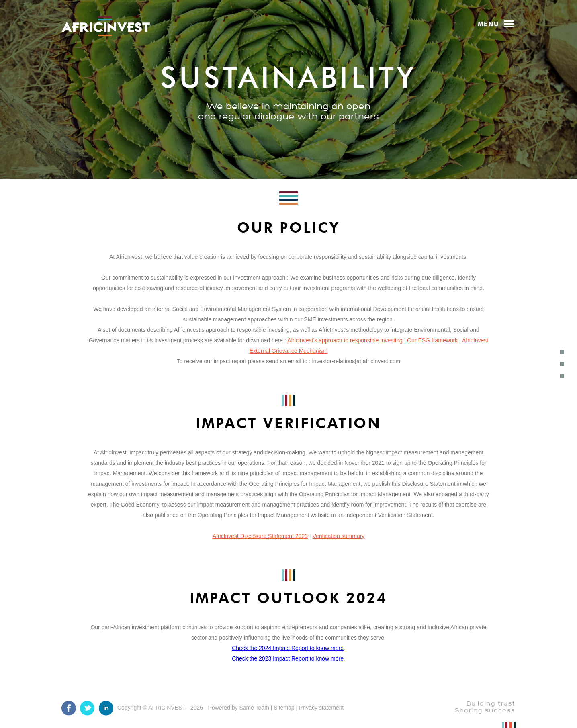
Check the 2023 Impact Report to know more (288, 658)
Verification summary (338, 536)
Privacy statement (321, 708)
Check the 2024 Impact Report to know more (288, 648)
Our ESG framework (432, 340)
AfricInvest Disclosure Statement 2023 (260, 536)
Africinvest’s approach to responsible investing (345, 340)
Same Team (254, 708)
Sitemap (284, 708)
